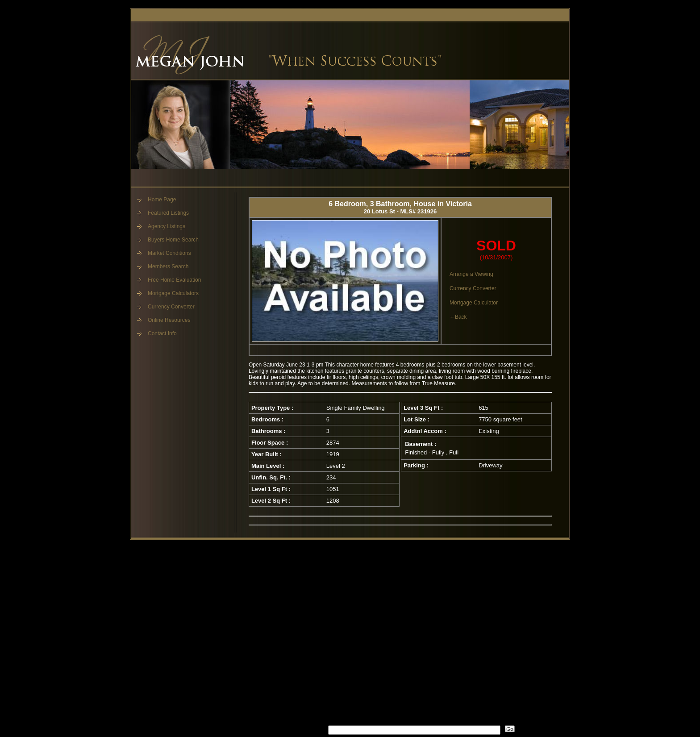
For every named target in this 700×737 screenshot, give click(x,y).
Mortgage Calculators (173, 293)
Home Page (162, 200)
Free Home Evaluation (174, 280)
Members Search (168, 266)
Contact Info (162, 333)
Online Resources (169, 320)
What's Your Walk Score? (281, 729)
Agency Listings (167, 226)
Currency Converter (171, 307)
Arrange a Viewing (471, 274)
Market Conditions (169, 253)
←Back (458, 317)
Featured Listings (168, 213)
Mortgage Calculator (474, 303)
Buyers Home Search (173, 240)
